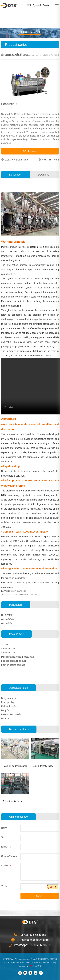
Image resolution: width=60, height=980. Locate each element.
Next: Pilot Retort (49, 160)
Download (44, 175)
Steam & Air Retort (18, 591)
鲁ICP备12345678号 (47, 963)
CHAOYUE (37, 966)
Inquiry (30, 151)
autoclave (12, 595)
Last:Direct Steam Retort (15, 160)
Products (21, 55)
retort (4, 595)
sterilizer (34, 595)
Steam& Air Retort (34, 55)
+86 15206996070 (40, 945)
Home (13, 55)
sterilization (24, 595)
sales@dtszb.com (37, 940)
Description (16, 175)
